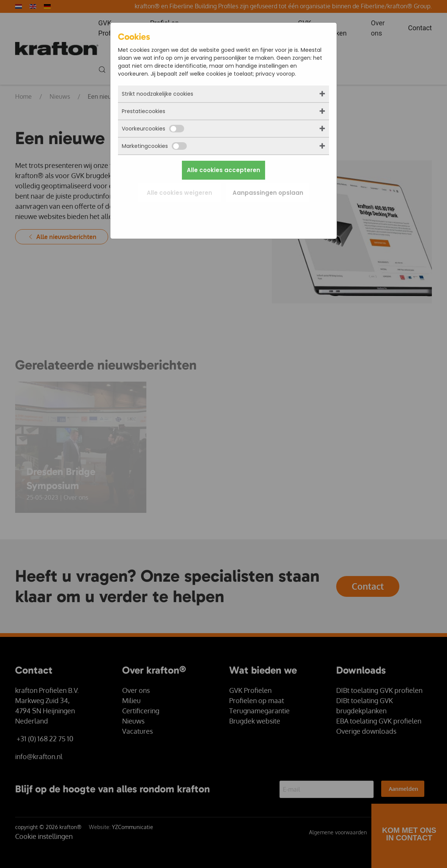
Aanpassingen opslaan (268, 193)
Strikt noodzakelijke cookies (158, 94)
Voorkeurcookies (153, 129)
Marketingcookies (154, 146)
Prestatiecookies (144, 111)
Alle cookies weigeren (179, 193)
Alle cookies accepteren (223, 170)
